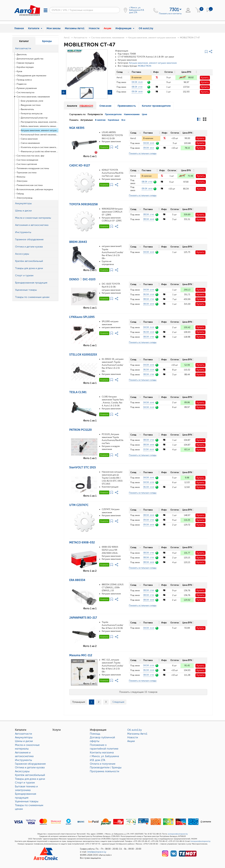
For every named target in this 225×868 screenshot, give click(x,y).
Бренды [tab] (47, 41)
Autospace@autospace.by (200, 841)
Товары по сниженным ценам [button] (32, 297)
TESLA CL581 (78, 392)
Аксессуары (22, 771)
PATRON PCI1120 (81, 430)
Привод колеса (24, 80)
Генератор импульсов (32, 114)
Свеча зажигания (29, 139)
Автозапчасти (80, 38)
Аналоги (104, 147)
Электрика (22, 181)
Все (123, 120)
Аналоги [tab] (80, 106)
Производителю (113, 114)
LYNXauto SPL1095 (82, 317)
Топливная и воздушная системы (33, 168)
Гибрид (20, 194)
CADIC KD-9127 (80, 165)
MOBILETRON (144, 66)
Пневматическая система (30, 185)
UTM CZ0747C (79, 505)
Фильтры (21, 177)
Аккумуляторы (24, 737)
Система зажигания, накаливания (33, 97)
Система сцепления (27, 164)
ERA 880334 (77, 580)
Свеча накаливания (30, 143)
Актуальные (87, 120)
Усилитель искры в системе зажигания (40, 147)
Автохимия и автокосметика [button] (32, 225)
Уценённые (113, 120)
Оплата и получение (103, 764)
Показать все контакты (170, 14)
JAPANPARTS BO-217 (83, 618)
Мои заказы (54, 28)
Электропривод (25, 198)
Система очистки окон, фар (30, 156)
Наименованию (132, 114)
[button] (55, 49)
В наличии (100, 120)
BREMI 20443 (78, 242)
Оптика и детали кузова (30, 767)
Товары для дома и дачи (30, 779)
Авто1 (67, 38)
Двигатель (22, 54)
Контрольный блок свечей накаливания (40, 135)
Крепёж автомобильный (30, 775)
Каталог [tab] (24, 41)
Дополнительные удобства (30, 59)
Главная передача (25, 63)
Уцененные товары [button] (26, 290)
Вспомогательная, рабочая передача (35, 189)
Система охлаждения (27, 160)
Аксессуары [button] (22, 254)
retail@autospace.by (97, 852)
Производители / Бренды (106, 767)
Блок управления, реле (32, 101)
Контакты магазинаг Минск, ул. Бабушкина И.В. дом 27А (104, 756)
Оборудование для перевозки (31, 76)
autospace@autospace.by (178, 834)
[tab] (35, 49)
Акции (107, 28)
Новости (94, 28)
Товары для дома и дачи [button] (29, 268)
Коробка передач (25, 67)
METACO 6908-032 (82, 542)
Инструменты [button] (23, 232)
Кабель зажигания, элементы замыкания (40, 126)
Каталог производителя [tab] (156, 106)
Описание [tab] (105, 106)
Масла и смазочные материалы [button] (33, 218)
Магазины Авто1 (75, 28)
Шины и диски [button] (23, 211)
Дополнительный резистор (34, 118)
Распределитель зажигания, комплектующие (40, 122)
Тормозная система (27, 173)
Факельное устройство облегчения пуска (40, 151)
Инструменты (23, 760)
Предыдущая (79, 702)
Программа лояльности (105, 771)
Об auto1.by (146, 28)
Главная (19, 28)
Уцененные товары (27, 801)
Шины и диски (24, 741)
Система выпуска (25, 92)
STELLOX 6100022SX (83, 355)
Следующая (118, 702)
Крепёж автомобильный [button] (29, 261)
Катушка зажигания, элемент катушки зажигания (40, 130)
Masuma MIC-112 (81, 655)
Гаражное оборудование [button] (29, 239)
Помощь (95, 734)
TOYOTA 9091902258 (83, 204)
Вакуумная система (31, 105)
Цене (144, 114)
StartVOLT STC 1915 (83, 467)
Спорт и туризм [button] (24, 275)
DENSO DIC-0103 (82, 279)
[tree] (35, 126)
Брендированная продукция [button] (31, 283)
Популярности (95, 114)
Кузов (19, 71)
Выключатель (27, 109)
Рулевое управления (27, 88)
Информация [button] (125, 28)
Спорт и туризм (25, 783)
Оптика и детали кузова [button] (29, 247)
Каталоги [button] (35, 28)
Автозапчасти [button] (23, 48)
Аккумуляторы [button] (23, 203)
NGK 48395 (77, 128)
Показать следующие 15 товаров (138, 692)
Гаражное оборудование (30, 764)
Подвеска (22, 84)
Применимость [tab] (127, 106)
